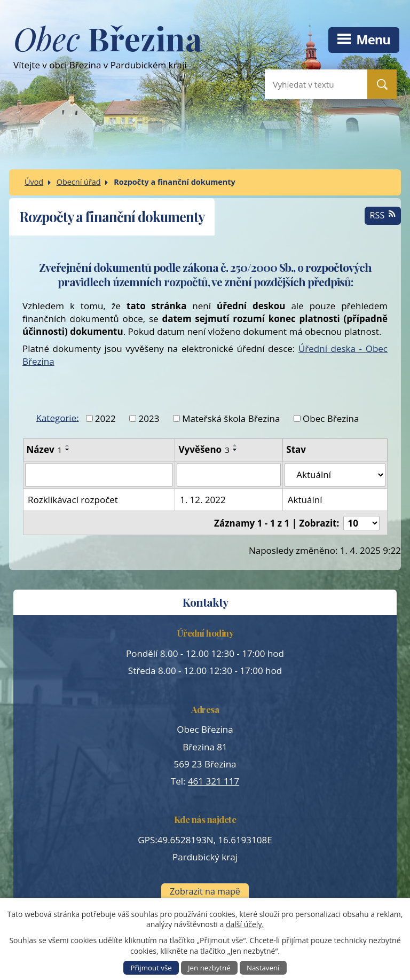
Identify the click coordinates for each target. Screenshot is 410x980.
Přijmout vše (151, 968)
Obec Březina (331, 418)
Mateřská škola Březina (231, 418)
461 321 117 (214, 781)
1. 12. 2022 (203, 500)
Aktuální (305, 500)
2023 (149, 418)
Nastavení (263, 968)
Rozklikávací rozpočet (73, 500)
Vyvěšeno (204, 449)
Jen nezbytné (209, 968)
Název (45, 449)
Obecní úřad (79, 182)
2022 (105, 418)
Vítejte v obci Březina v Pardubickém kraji (108, 52)
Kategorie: (58, 417)
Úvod (34, 182)
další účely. (245, 924)
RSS (383, 215)
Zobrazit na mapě (205, 891)
